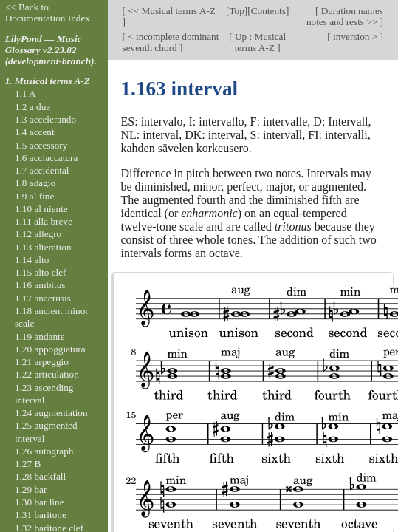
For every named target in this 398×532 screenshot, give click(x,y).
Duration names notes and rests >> (345, 16)
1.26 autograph (44, 451)
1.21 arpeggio (42, 362)
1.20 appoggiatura (50, 349)
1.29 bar (31, 490)
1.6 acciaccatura (46, 158)
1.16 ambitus (40, 285)
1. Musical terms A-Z (48, 81)
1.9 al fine (34, 196)
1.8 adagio (35, 183)
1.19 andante (40, 337)
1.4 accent (35, 132)
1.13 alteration (43, 247)
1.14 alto (32, 260)
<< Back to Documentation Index (48, 13)
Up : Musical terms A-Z (260, 42)
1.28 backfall (40, 476)
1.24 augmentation (51, 413)
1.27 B (28, 464)
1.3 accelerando (45, 119)
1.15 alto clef (41, 272)
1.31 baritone (41, 515)
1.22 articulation (47, 374)
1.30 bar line (40, 502)
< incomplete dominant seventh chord (171, 42)
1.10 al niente (41, 209)
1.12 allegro (38, 234)
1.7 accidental (42, 170)
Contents (268, 11)
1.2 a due (32, 107)
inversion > (356, 37)
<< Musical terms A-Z (171, 11)
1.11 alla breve (44, 221)
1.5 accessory (41, 145)
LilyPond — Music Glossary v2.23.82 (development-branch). (51, 50)
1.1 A (25, 93)
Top (236, 11)
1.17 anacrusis (43, 298)
